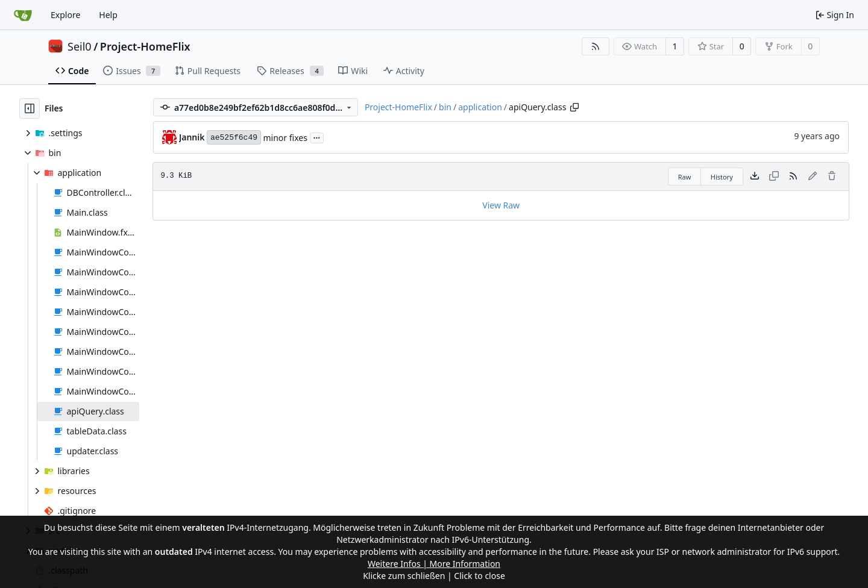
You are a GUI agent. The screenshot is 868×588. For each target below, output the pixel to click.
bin (445, 107)
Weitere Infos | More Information (434, 564)
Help (108, 15)
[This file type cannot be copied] (774, 177)
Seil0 (80, 46)
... (317, 137)
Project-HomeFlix (145, 46)
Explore (65, 15)
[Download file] (755, 177)
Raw (685, 177)
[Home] (23, 15)
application (480, 107)
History (722, 177)
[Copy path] (574, 107)
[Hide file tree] (30, 108)
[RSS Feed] (596, 46)
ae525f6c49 (234, 138)
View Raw (501, 205)
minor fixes (285, 138)
